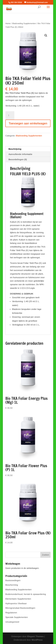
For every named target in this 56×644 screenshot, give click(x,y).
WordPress (37, 640)
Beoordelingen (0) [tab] (18, 159)
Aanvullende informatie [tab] (20, 154)
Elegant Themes (35, 636)
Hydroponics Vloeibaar (16, 603)
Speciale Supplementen (17, 617)
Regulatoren (11, 613)
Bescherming (12, 585)
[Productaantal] (10, 115)
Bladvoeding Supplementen (24, 23)
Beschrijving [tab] (15, 149)
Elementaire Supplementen (18, 599)
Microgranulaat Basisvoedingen (20, 608)
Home (8, 23)
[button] (46, 35)
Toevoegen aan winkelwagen (28, 123)
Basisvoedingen (13, 580)
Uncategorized (12, 622)
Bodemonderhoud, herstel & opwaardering (26, 594)
